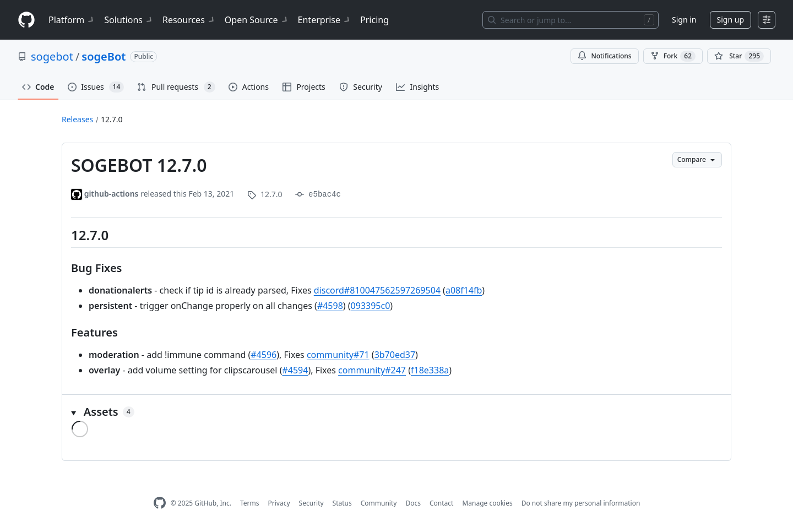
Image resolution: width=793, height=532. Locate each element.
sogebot (52, 56)
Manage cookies (487, 503)
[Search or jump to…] (571, 20)
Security (311, 503)
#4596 (264, 355)
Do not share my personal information (581, 503)
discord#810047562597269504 (377, 290)
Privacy (279, 503)
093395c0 (371, 306)
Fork (673, 56)
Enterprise (325, 20)
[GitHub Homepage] (160, 503)
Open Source (257, 20)
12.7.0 (112, 119)
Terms (250, 503)
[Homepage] (26, 20)
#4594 (295, 370)
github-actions (112, 194)
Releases (77, 119)
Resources (189, 20)
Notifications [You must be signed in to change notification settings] (604, 56)
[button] (397, 412)
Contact (441, 503)
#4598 (330, 306)
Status (342, 503)
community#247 (372, 370)
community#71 (338, 355)
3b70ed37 (395, 355)
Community (379, 503)
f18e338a (430, 370)
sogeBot (104, 56)
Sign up (730, 20)
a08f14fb (464, 290)
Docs (413, 503)
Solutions (129, 20)
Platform (72, 20)
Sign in (684, 20)
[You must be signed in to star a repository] (739, 56)
